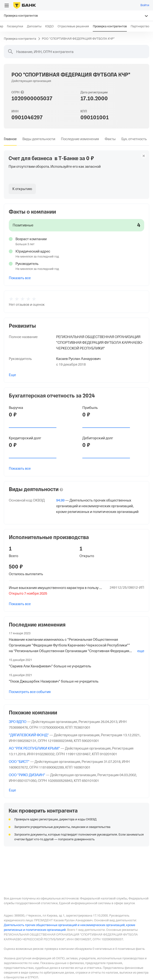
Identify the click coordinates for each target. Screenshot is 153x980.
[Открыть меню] (7, 5)
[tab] (10, 139)
